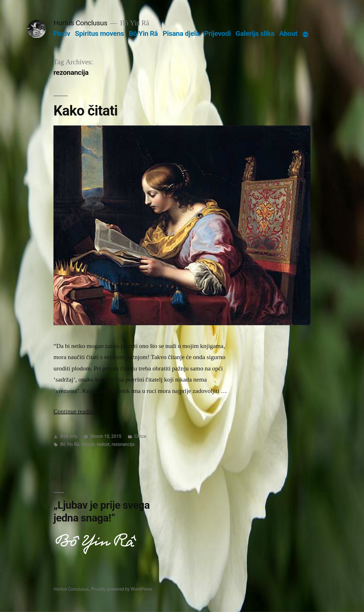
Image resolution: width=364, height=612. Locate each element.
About (288, 33)
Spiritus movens (99, 33)
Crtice (140, 436)
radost (103, 444)
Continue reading (80, 411)
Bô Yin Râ (143, 33)
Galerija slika (255, 33)
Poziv (62, 33)
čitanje (88, 444)
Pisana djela (181, 33)
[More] (305, 35)
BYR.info (69, 436)
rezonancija (123, 444)
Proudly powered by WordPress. (122, 589)
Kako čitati (86, 111)
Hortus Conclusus (80, 23)
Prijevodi (218, 33)
